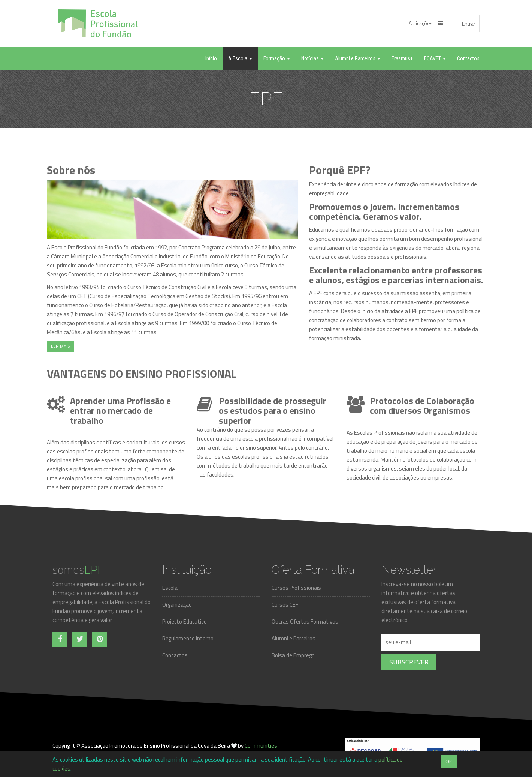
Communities (261, 746)
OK (449, 761)
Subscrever (409, 662)
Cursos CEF (285, 605)
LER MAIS (61, 346)
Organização (177, 605)
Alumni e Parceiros (294, 638)
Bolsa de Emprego (293, 655)
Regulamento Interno (188, 638)
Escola (170, 588)
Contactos (175, 655)
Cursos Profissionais (296, 588)
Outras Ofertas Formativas (305, 622)
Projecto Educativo (185, 622)
